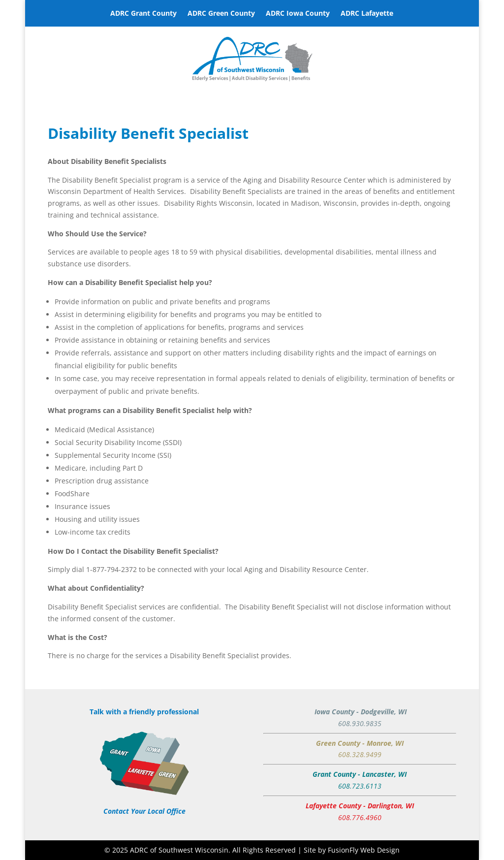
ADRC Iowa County (298, 14)
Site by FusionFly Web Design (352, 850)
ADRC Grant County (143, 14)
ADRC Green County (221, 14)
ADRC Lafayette (367, 14)
